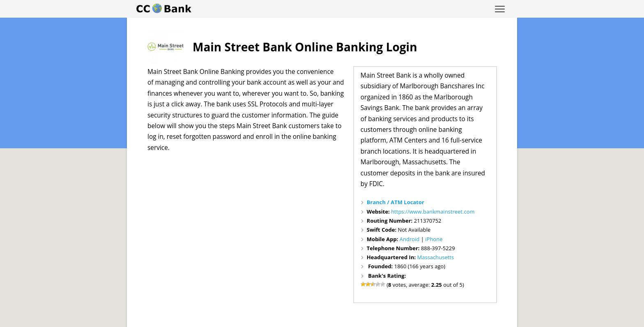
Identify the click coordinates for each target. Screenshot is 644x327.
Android (410, 239)
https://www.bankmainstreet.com (433, 212)
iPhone (434, 239)
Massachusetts (436, 257)
